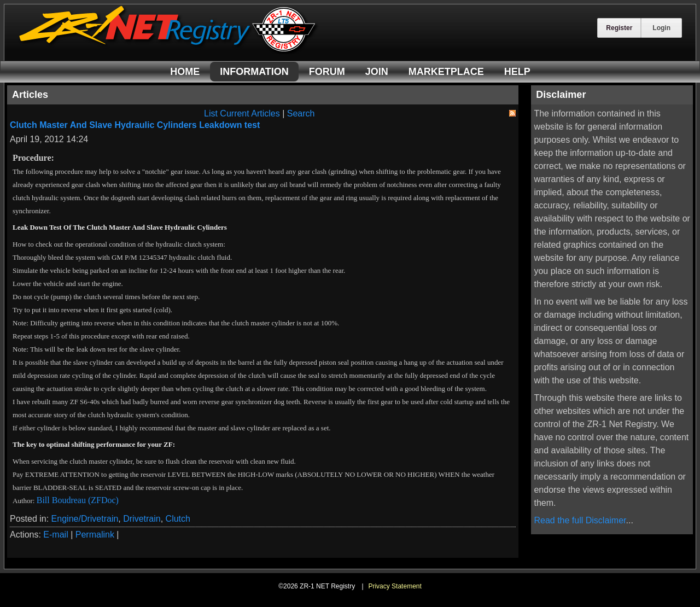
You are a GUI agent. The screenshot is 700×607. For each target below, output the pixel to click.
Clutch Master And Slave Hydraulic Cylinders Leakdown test (135, 125)
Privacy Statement (395, 586)
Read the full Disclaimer (580, 520)
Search (301, 113)
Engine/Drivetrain (85, 519)
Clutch (178, 519)
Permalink (95, 535)
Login (661, 28)
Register (619, 28)
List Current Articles (242, 113)
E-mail (56, 535)
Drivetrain (142, 519)
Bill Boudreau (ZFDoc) (78, 500)
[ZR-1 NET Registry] (168, 51)
